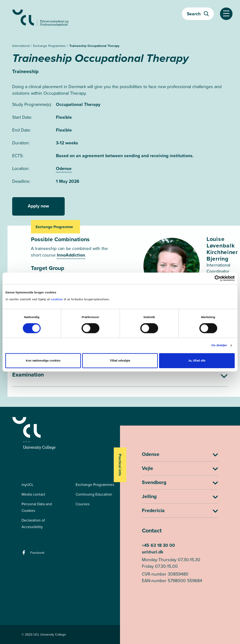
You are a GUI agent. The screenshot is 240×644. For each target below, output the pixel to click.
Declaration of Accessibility (33, 524)
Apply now (38, 206)
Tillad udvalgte (120, 361)
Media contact (33, 494)
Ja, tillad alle (197, 361)
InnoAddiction (71, 255)
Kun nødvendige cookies (43, 361)
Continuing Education (94, 494)
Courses (83, 504)
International (21, 46)
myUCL (27, 485)
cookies (57, 300)
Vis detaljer (219, 346)
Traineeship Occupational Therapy (94, 46)
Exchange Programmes (50, 46)
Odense (64, 169)
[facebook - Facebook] (25, 554)
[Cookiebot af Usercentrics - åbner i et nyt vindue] (207, 278)
